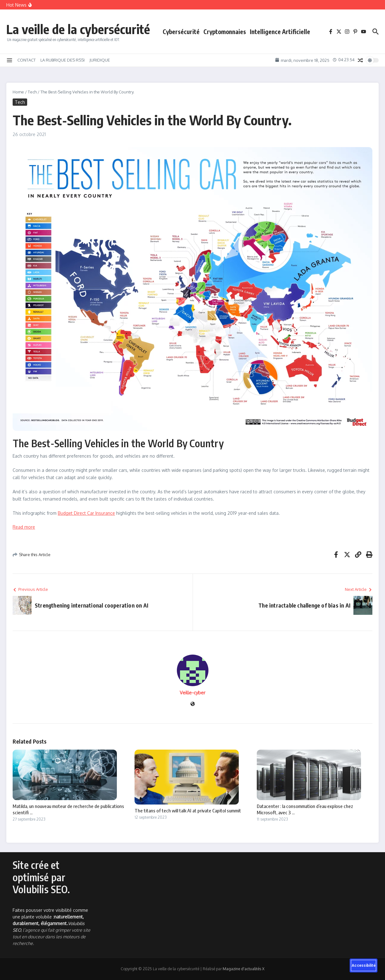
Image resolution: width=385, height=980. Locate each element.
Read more (24, 527)
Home (18, 92)
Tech (32, 92)
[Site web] (193, 704)
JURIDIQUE (100, 60)
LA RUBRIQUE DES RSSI (63, 60)
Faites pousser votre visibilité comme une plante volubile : (50, 917)
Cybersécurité (181, 32)
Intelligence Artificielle (280, 32)
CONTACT (27, 60)
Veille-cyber (192, 693)
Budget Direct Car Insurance (86, 513)
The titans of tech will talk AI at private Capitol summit (188, 811)
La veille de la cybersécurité (78, 29)
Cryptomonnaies (225, 32)
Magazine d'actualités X (244, 969)
